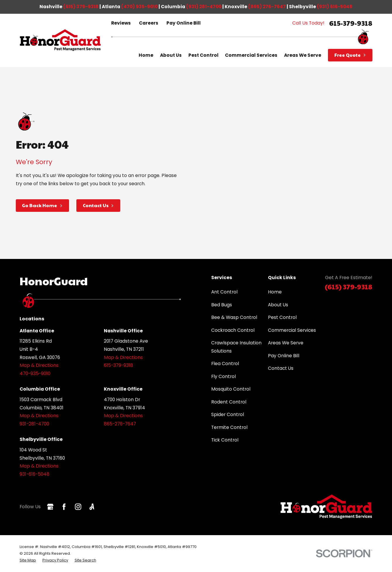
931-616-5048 (35, 474)
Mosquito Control (231, 389)
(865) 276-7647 (267, 7)
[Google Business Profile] (50, 507)
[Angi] (92, 507)
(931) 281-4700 (204, 7)
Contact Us (281, 368)
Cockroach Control (233, 330)
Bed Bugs (222, 305)
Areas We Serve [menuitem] (303, 55)
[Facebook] (64, 507)
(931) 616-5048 (335, 7)
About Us (278, 305)
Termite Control (229, 427)
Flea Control (225, 364)
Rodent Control (229, 402)
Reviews (121, 23)
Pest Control (282, 317)
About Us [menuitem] (171, 55)
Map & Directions (39, 365)
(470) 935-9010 (139, 7)
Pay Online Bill (184, 23)
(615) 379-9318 (81, 7)
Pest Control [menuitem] (203, 55)
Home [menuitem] (146, 55)
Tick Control (225, 440)
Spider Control (228, 414)
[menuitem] (28, 560)
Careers (149, 23)
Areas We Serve (286, 343)
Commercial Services (292, 330)
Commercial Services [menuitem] (251, 55)
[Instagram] (78, 507)
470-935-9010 (35, 373)
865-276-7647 (120, 424)
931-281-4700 (34, 424)
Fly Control (223, 376)
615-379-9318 (351, 23)
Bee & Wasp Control (234, 317)
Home (275, 292)
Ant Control (224, 292)
